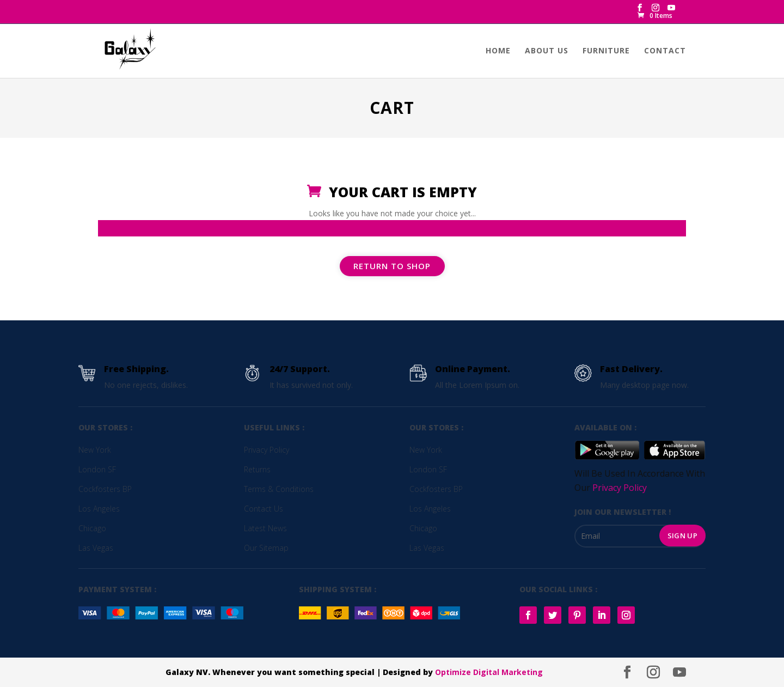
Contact (665, 51)
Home (498, 51)
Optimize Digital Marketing (489, 672)
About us (547, 51)
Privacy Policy (620, 488)
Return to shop (392, 266)
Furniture (606, 51)
